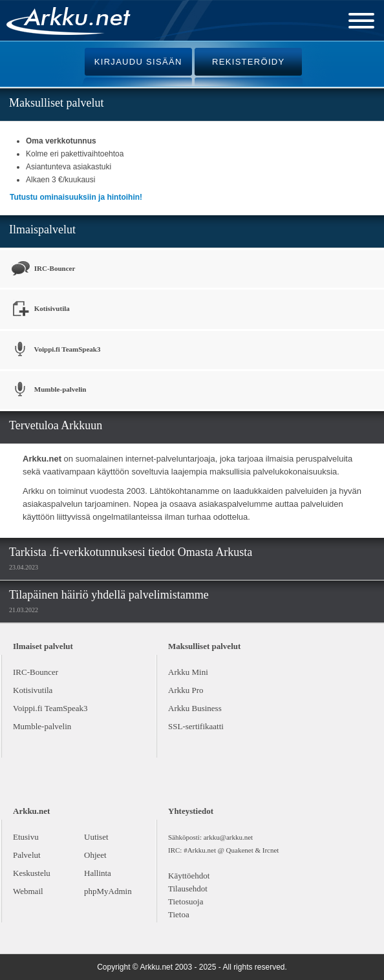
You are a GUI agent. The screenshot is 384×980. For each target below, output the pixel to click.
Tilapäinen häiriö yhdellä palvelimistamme (109, 595)
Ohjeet (95, 855)
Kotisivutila (40, 309)
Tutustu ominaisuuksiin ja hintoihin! (76, 197)
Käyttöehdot (189, 876)
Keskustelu (32, 873)
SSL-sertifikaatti (196, 726)
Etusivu (26, 837)
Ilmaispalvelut (42, 229)
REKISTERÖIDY (248, 62)
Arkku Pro (186, 690)
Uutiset (96, 837)
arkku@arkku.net (228, 837)
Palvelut (27, 855)
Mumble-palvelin (48, 390)
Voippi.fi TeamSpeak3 (55, 350)
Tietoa (179, 914)
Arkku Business (195, 708)
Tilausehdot (188, 889)
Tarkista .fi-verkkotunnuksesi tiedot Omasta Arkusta (131, 552)
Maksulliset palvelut (56, 103)
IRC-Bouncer (42, 269)
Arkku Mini (188, 672)
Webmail (28, 891)
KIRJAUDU (138, 62)
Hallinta (98, 873)
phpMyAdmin (108, 891)
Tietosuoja (186, 901)
